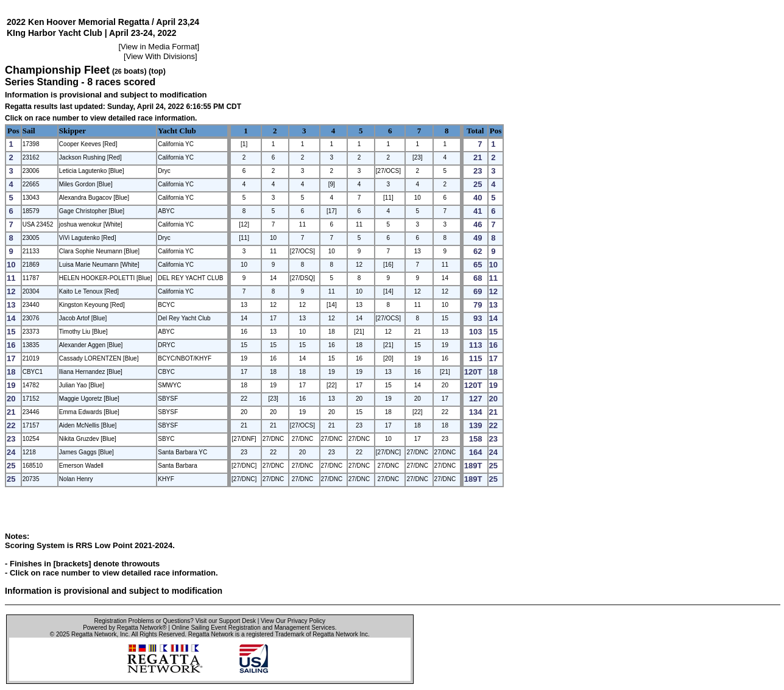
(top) (157, 71)
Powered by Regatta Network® (125, 628)
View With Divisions (161, 56)
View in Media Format (159, 47)
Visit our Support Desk (226, 621)
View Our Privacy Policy (293, 621)
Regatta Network (94, 634)
